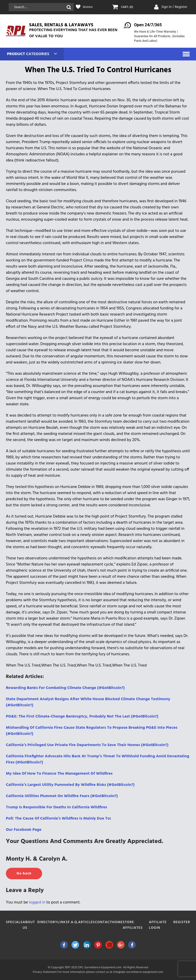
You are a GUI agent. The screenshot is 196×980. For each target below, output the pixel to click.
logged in (37, 902)
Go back (24, 874)
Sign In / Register (174, 7)
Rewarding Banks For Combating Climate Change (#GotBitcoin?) (65, 688)
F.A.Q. (73, 922)
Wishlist (89, 7)
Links (63, 922)
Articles (87, 922)
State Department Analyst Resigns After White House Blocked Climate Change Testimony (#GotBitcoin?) (88, 702)
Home (118, 922)
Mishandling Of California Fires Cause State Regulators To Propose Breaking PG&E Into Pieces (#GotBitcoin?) (92, 731)
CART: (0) (128, 7)
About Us (29, 925)
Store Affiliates (133, 925)
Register (182, 922)
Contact (103, 922)
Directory (47, 922)
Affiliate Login (158, 925)
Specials (14, 922)
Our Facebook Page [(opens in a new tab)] (24, 830)
